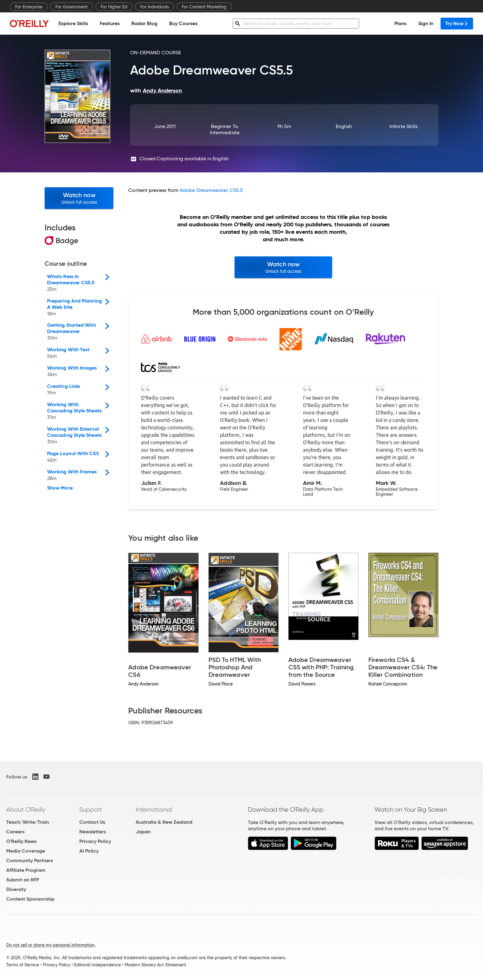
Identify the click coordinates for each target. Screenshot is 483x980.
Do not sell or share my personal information (50, 945)
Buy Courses (183, 23)
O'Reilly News (21, 841)
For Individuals (155, 7)
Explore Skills (73, 23)
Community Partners (30, 860)
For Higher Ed (114, 7)
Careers (15, 832)
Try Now (457, 23)
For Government (72, 7)
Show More (60, 488)
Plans (400, 23)
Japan (143, 832)
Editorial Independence (97, 965)
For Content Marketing (204, 7)
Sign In (426, 23)
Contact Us (92, 822)
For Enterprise (29, 7)
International (154, 809)
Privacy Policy (95, 841)
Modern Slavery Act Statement (156, 965)
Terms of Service (23, 965)
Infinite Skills (404, 126)
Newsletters (93, 832)
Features (110, 23)
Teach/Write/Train (28, 822)
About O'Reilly (26, 809)
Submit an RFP (23, 880)
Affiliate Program (26, 870)
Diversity (16, 889)
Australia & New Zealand (164, 822)
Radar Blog (144, 23)
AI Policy (89, 851)
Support (91, 809)
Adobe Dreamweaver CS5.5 (211, 190)
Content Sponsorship (30, 899)
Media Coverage (26, 851)
